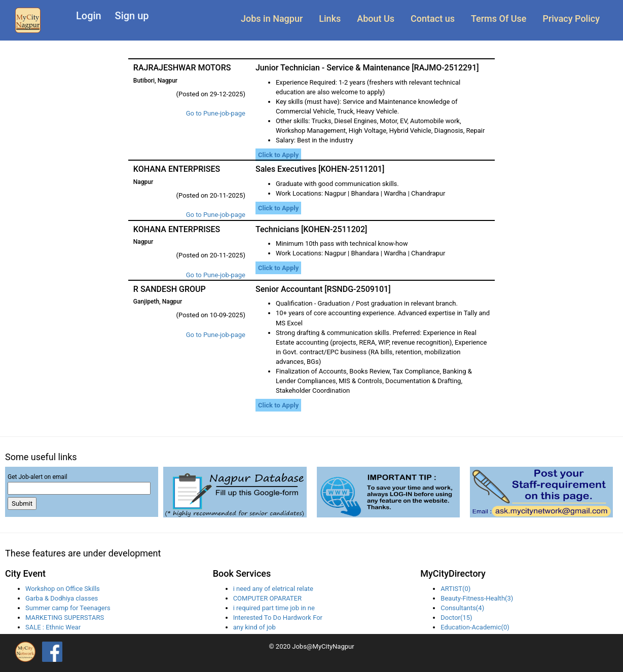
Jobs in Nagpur (272, 18)
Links (330, 18)
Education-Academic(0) (475, 627)
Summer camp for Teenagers (68, 608)
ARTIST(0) (455, 589)
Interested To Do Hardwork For (278, 618)
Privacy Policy (571, 18)
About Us (376, 18)
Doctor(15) (456, 618)
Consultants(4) (462, 608)
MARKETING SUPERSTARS (65, 618)
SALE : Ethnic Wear (53, 627)
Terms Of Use (499, 18)
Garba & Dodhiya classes (62, 598)
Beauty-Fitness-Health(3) (477, 598)
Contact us (433, 18)
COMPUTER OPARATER (267, 598)
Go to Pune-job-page (216, 113)
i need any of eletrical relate (273, 589)
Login (89, 16)
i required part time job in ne (274, 608)
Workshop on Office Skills (63, 589)
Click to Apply (278, 155)
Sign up (132, 16)
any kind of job (254, 627)
